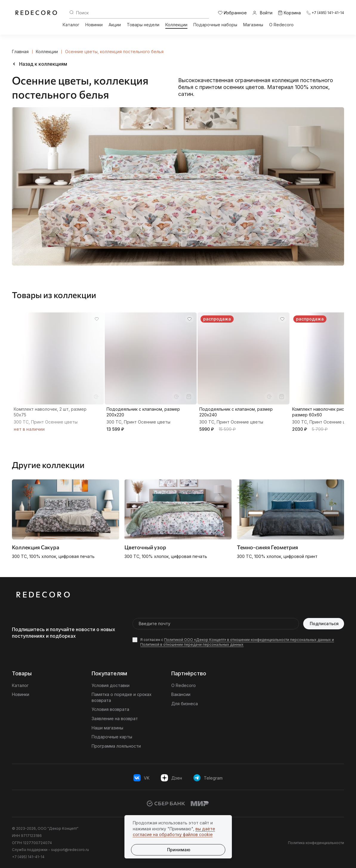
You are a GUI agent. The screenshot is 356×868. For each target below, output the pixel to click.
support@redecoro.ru (70, 850)
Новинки (94, 25)
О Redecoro (281, 25)
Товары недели (143, 25)
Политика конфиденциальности (316, 843)
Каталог (71, 25)
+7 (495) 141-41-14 (28, 857)
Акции (115, 25)
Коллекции (176, 25)
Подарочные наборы (215, 25)
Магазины (253, 25)
